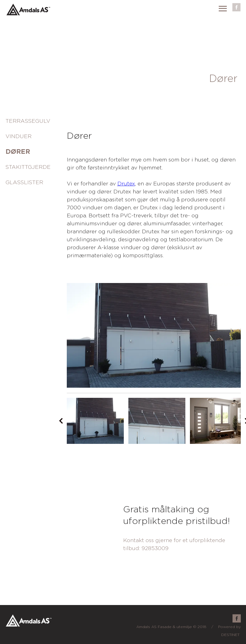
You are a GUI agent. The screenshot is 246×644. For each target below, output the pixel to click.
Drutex (126, 184)
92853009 (155, 548)
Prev (61, 421)
